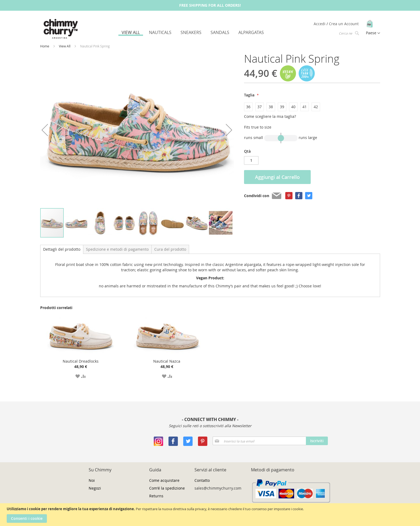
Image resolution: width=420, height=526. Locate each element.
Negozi (95, 488)
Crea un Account (344, 24)
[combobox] (348, 33)
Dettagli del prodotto (62, 249)
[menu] (193, 33)
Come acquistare (164, 480)
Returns (156, 496)
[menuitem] (131, 33)
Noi (92, 480)
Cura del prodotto (170, 249)
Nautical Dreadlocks (81, 361)
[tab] (62, 249)
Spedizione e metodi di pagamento (117, 249)
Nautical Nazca (167, 361)
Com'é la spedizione (167, 488)
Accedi (320, 24)
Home (45, 46)
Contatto (202, 480)
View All (65, 46)
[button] (45, 130)
